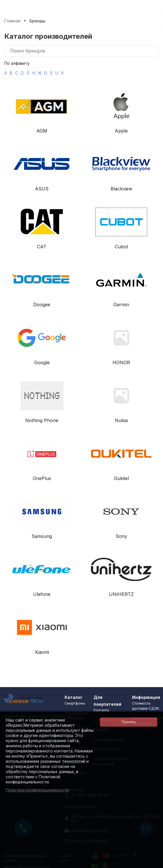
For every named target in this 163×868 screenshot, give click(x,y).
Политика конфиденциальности (37, 790)
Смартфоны (75, 703)
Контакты (101, 710)
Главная (12, 21)
